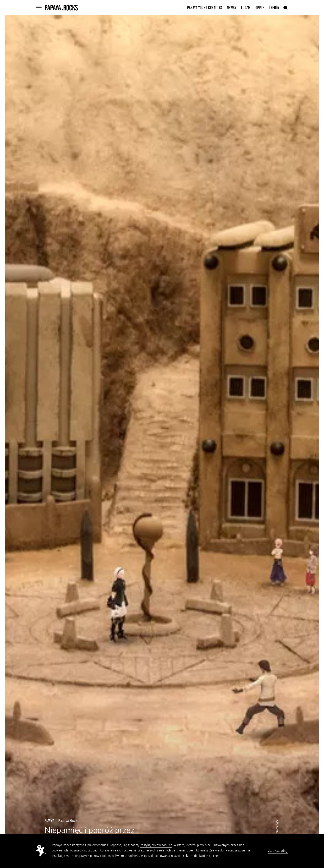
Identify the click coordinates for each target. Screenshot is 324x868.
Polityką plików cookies (156, 845)
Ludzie (246, 8)
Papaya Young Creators (205, 8)
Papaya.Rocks (68, 821)
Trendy (274, 8)
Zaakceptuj (278, 851)
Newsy (232, 8)
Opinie (260, 8)
